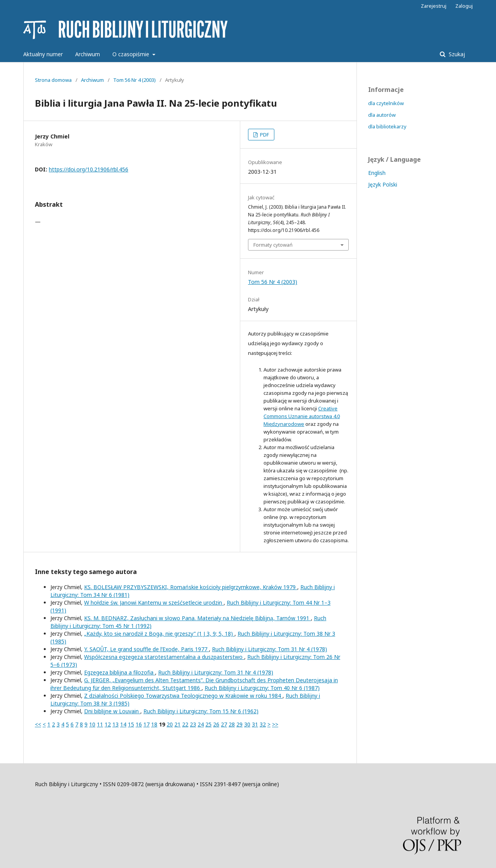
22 (185, 724)
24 (201, 724)
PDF (264, 135)
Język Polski (383, 184)
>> (275, 724)
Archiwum (88, 54)
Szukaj (456, 54)
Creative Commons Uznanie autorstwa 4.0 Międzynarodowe (302, 416)
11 (100, 724)
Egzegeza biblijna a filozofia (120, 672)
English (377, 173)
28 (232, 724)
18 (154, 724)
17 (146, 724)
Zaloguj (464, 6)
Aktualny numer (43, 54)
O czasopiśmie (132, 54)
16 (139, 724)
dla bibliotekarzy (387, 126)
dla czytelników (386, 103)
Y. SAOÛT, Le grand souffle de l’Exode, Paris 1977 (146, 649)
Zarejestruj (434, 6)
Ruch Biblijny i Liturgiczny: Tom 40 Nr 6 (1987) (262, 688)
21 (177, 724)
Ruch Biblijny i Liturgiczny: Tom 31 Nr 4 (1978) (270, 649)
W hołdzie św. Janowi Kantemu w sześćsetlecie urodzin (154, 603)
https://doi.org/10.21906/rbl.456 (89, 169)
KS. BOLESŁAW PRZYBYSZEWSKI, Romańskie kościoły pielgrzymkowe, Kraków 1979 (191, 587)
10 (92, 724)
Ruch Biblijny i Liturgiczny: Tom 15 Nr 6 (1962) (201, 711)
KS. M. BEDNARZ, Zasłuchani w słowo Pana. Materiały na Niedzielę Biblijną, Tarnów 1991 (197, 618)
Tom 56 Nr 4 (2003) (134, 80)
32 (263, 724)
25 (208, 724)
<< (38, 724)
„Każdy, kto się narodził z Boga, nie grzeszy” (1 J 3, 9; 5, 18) (159, 634)
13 (115, 724)
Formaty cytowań (273, 245)
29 (239, 724)
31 (255, 724)
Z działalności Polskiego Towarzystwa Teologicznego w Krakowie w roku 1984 (183, 696)
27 (224, 724)
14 (123, 724)
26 (216, 724)
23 (193, 724)
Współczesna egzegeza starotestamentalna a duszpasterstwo (164, 657)
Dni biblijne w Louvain (112, 711)
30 (247, 724)
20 (170, 724)
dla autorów (382, 115)
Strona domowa (53, 80)
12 (108, 724)
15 (131, 724)
